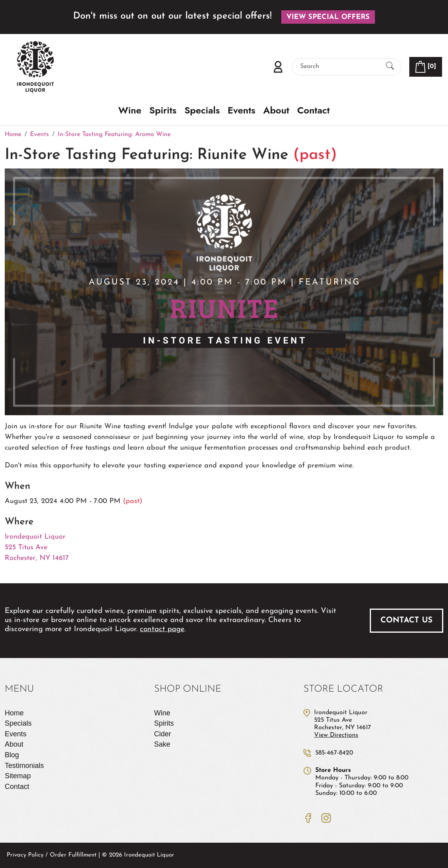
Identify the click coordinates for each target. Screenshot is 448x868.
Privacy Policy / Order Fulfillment (52, 855)
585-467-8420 (334, 753)
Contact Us (407, 620)
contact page (162, 629)
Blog (12, 755)
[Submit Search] (390, 67)
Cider (163, 734)
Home (14, 713)
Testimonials (24, 766)
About (276, 111)
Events (241, 111)
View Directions (336, 735)
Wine (130, 111)
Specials (202, 111)
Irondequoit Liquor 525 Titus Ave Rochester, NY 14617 (37, 547)
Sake (162, 744)
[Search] (340, 67)
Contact (313, 111)
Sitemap (18, 776)
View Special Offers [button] (328, 17)
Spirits (163, 111)
